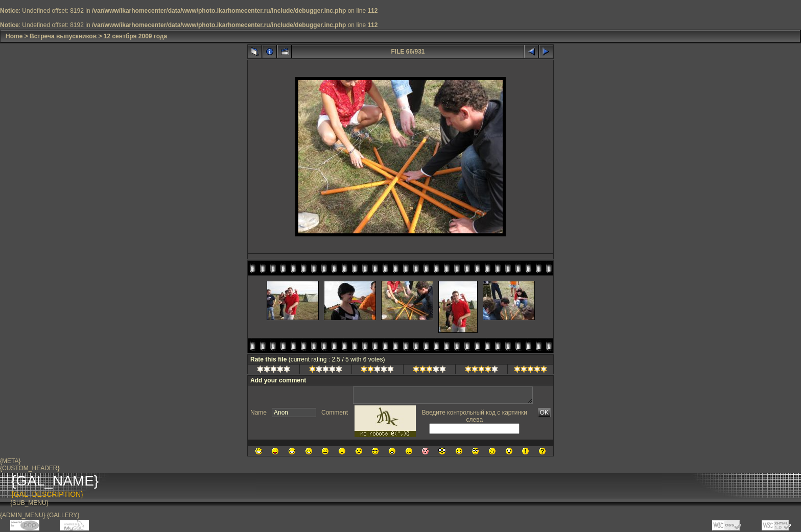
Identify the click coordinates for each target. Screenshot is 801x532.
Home (14, 36)
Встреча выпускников (63, 36)
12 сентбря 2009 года (135, 36)
